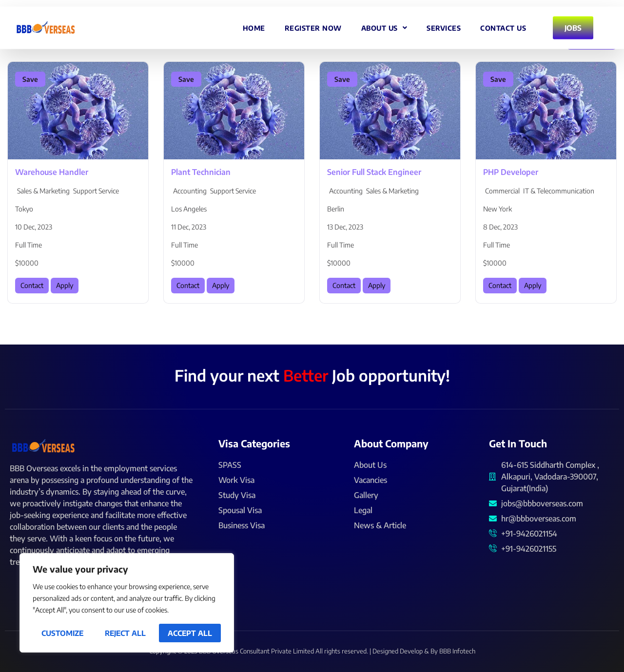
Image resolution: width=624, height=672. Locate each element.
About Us (384, 25)
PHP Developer (511, 172)
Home (254, 25)
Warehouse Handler (52, 172)
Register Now (313, 25)
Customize (62, 633)
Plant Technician (201, 172)
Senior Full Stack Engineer (374, 172)
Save (30, 79)
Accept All (190, 633)
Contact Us (503, 25)
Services (444, 25)
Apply (65, 285)
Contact (32, 285)
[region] (127, 603)
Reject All (125, 633)
